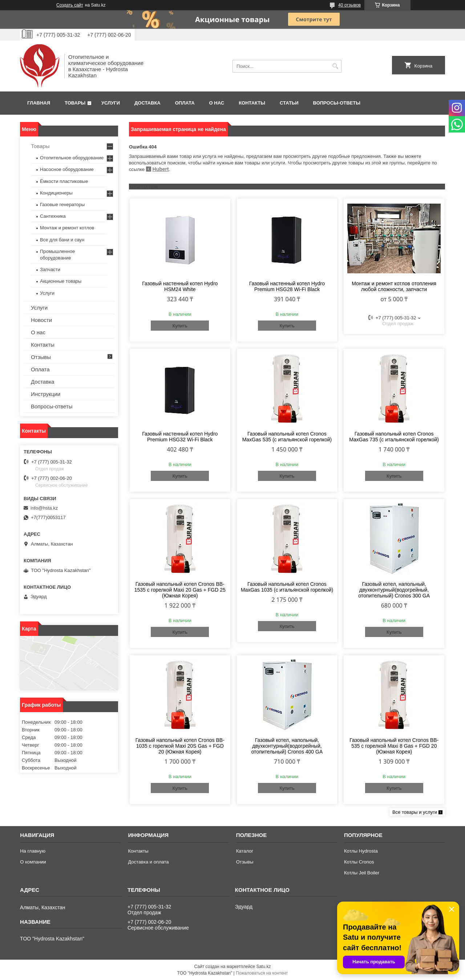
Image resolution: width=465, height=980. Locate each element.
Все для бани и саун (62, 240)
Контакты (252, 103)
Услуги (111, 103)
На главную (33, 851)
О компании (33, 862)
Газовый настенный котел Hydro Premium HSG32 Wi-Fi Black (180, 437)
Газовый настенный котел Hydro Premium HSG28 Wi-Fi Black (287, 286)
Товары (75, 103)
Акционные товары (61, 281)
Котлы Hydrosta (361, 851)
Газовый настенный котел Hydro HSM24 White (180, 286)
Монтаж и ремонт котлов (67, 228)
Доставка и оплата (148, 862)
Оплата (185, 103)
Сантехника (53, 216)
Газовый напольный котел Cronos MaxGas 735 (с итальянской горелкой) (394, 437)
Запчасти (50, 269)
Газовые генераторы (62, 205)
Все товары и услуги (415, 812)
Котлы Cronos (359, 862)
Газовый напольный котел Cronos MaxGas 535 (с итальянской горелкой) (287, 437)
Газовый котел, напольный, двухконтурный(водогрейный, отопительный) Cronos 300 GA (394, 590)
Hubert (161, 169)
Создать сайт (70, 5)
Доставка (147, 103)
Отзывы (41, 357)
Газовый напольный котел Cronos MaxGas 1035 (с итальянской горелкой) (287, 587)
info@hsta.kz (44, 508)
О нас (217, 103)
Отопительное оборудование (72, 158)
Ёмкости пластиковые (64, 181)
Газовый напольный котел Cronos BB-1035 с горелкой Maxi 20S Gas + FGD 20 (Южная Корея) (180, 746)
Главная (39, 103)
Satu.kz (263, 967)
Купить (180, 326)
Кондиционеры (56, 193)
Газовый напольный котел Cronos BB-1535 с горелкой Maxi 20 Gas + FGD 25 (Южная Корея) (180, 590)
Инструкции (46, 394)
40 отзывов (349, 5)
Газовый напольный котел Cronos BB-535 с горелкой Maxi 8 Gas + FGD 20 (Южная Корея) (394, 746)
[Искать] (335, 66)
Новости (41, 320)
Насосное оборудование (67, 169)
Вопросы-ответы (337, 103)
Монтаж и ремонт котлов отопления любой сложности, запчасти (394, 286)
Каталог (245, 851)
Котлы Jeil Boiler (362, 873)
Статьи (289, 103)
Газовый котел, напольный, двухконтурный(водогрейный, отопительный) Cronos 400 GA (287, 746)
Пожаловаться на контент (262, 973)
